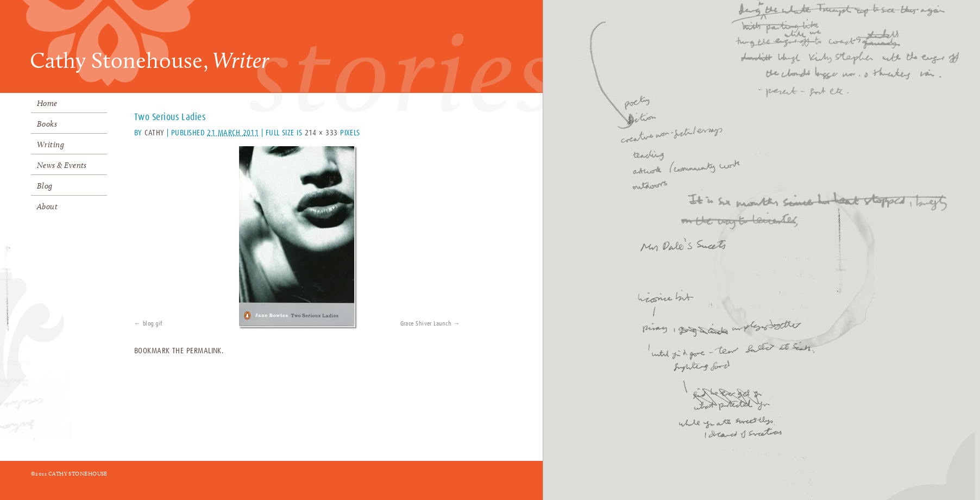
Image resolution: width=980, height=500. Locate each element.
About (47, 207)
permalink (204, 351)
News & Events (62, 165)
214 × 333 (321, 133)
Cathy (154, 133)
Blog (45, 186)
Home (47, 103)
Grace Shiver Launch (426, 324)
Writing (51, 145)
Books (47, 124)
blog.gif (153, 324)
